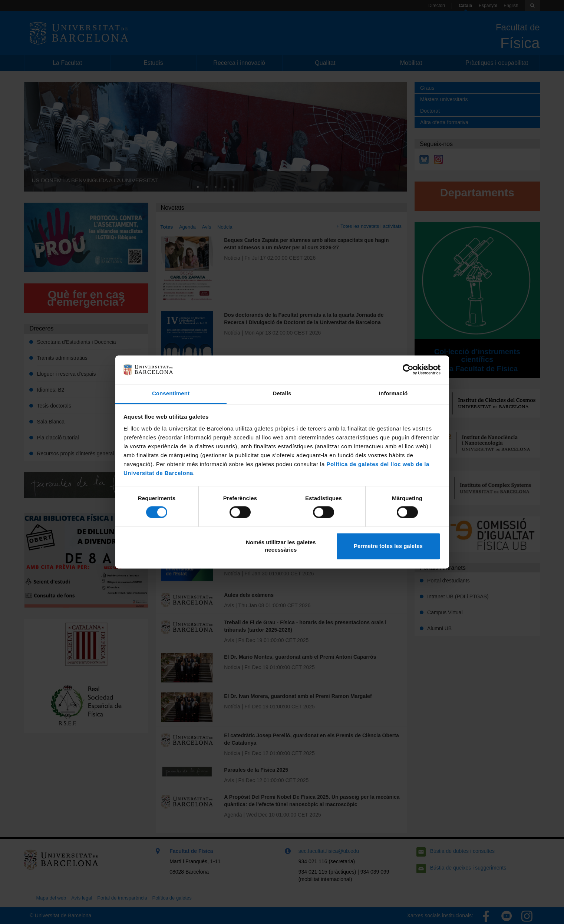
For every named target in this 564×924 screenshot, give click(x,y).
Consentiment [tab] (171, 393)
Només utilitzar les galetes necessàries (281, 546)
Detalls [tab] (282, 393)
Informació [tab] (393, 393)
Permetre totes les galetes (388, 546)
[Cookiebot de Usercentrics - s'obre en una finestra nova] (408, 370)
